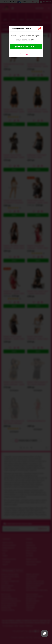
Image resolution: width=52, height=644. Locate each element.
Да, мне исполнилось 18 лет (26, 47)
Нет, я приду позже (26, 54)
